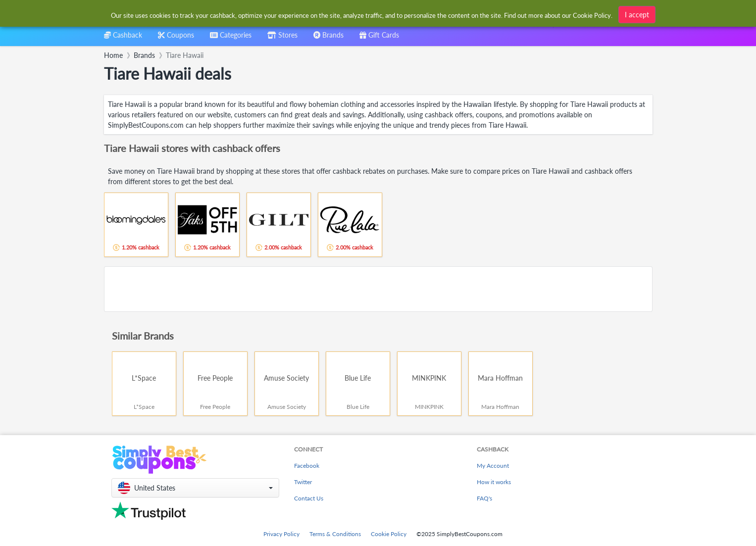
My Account (493, 466)
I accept (637, 14)
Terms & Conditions (335, 534)
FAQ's (484, 498)
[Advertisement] (378, 289)
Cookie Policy (389, 534)
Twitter (303, 482)
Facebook (307, 466)
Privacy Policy (281, 534)
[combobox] (231, 38)
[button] (195, 488)
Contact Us (309, 498)
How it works (494, 482)
